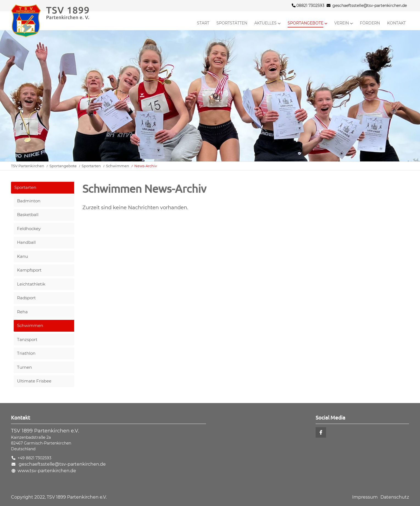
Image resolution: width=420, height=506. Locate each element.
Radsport (26, 298)
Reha (22, 312)
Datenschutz (395, 497)
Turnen (24, 367)
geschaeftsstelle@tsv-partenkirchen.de (370, 5)
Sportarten (91, 166)
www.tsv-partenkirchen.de (47, 471)
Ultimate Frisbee (34, 381)
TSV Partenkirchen (28, 166)
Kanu (23, 256)
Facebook (321, 432)
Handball (26, 242)
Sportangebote (63, 166)
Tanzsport (27, 339)
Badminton (29, 201)
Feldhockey (29, 229)
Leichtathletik (31, 284)
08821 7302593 (308, 5)
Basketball (28, 215)
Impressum (365, 497)
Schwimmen (118, 166)
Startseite (60, 21)
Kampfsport (29, 270)
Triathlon (26, 353)
